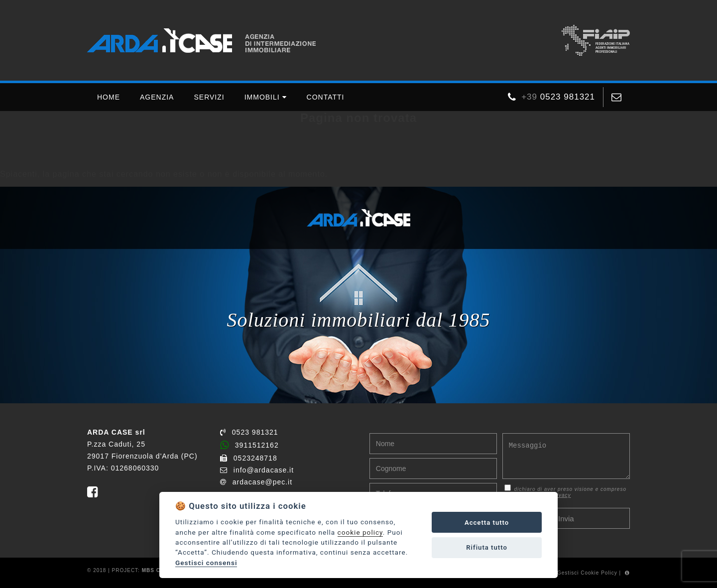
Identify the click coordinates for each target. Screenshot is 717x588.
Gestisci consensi (206, 563)
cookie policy (360, 532)
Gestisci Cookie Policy (587, 573)
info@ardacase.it (257, 470)
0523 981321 (249, 432)
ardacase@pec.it (256, 482)
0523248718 (249, 458)
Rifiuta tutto (487, 547)
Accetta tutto (487, 523)
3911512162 (249, 445)
